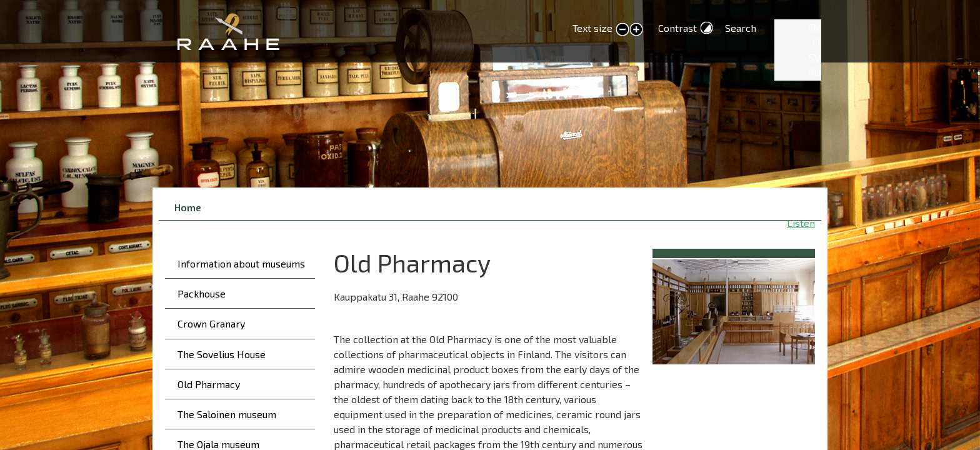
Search (741, 28)
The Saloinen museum (227, 414)
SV (815, 57)
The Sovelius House (222, 354)
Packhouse (202, 293)
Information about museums (241, 263)
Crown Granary (211, 323)
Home (188, 207)
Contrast (677, 28)
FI (816, 42)
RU (814, 72)
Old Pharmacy (209, 384)
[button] (734, 310)
